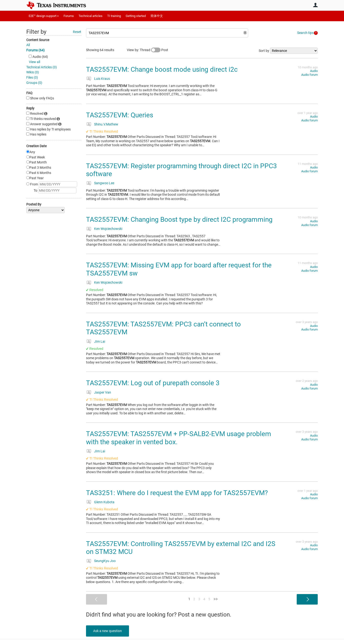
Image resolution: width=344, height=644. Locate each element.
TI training (114, 16)
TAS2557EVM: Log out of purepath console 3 (153, 383)
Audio (314, 71)
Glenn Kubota (104, 502)
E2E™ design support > (44, 16)
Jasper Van (103, 392)
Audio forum (309, 75)
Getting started (136, 16)
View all (35, 62)
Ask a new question (107, 631)
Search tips (305, 33)
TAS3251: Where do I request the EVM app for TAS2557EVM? (177, 493)
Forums (69, 16)
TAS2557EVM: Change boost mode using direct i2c (162, 69)
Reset (77, 32)
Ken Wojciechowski (108, 229)
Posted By (34, 204)
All (28, 45)
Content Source (38, 40)
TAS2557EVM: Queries (120, 115)
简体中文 (157, 16)
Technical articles (91, 16)
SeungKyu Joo (105, 561)
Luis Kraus (102, 79)
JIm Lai (100, 341)
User (315, 5)
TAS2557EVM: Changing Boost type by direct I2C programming (179, 219)
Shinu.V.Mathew (106, 124)
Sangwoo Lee (104, 183)
